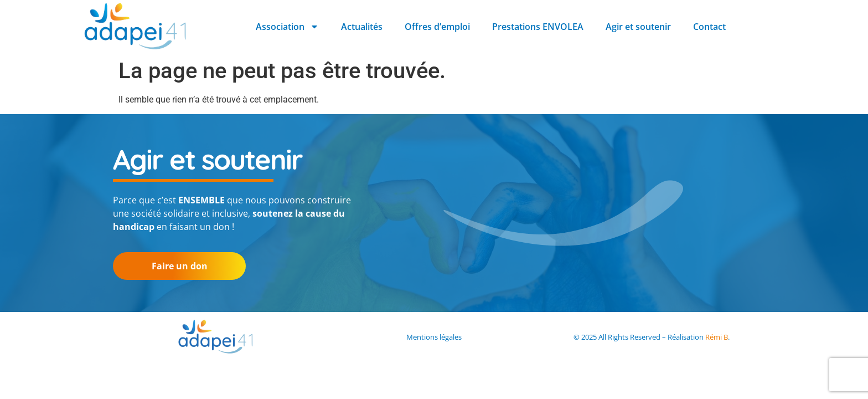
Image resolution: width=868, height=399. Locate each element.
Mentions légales (434, 337)
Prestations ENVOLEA (538, 27)
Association (287, 27)
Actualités (362, 27)
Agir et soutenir (638, 27)
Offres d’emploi (437, 27)
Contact (709, 27)
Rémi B (717, 337)
